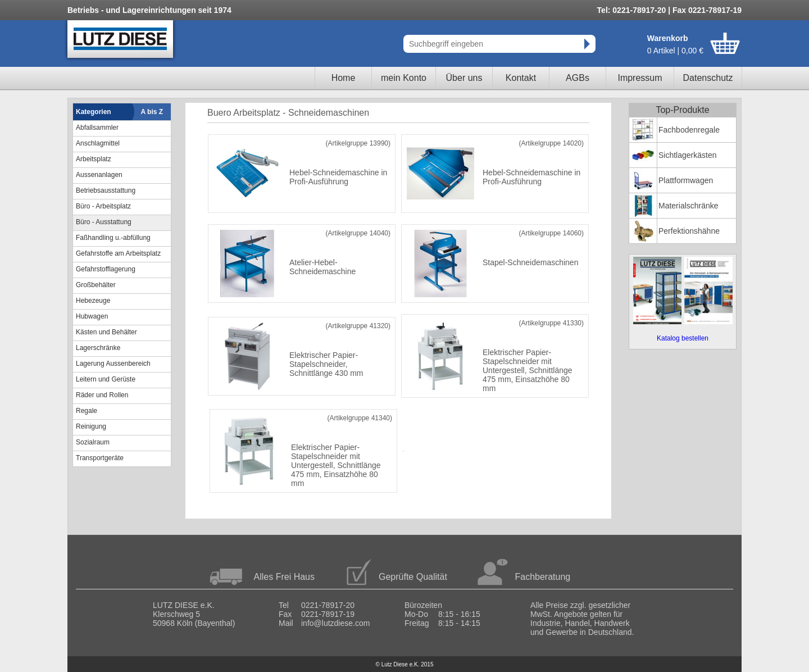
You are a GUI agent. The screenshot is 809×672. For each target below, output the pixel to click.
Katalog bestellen (683, 338)
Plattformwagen (686, 180)
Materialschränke (688, 206)
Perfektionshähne (689, 231)
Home (344, 78)
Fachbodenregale (689, 130)
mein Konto (404, 78)
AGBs (578, 78)
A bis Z (152, 112)
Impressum (640, 78)
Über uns (464, 78)
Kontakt (521, 78)
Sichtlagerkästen (688, 155)
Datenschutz (708, 78)
